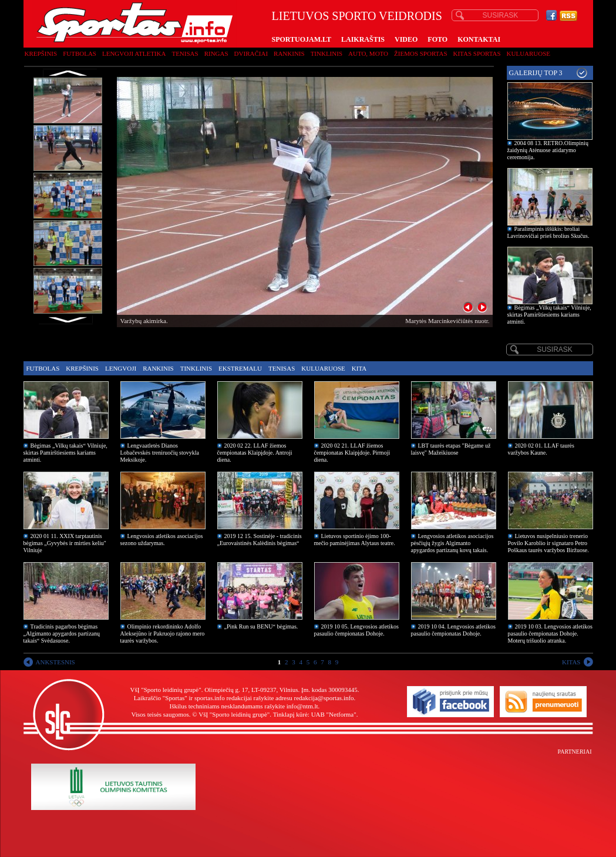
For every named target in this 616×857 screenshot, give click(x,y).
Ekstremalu (240, 368)
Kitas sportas (477, 53)
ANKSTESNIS (55, 662)
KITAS (571, 662)
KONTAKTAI (479, 39)
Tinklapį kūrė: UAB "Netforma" (315, 714)
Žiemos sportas (420, 53)
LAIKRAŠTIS (363, 39)
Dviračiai (251, 53)
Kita (359, 368)
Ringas (216, 53)
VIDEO (406, 39)
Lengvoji (121, 368)
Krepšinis (41, 53)
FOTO (437, 39)
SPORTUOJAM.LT (302, 39)
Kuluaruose (529, 53)
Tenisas (185, 53)
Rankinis (289, 53)
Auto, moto (368, 53)
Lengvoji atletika (134, 53)
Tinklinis (326, 53)
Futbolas (80, 53)
